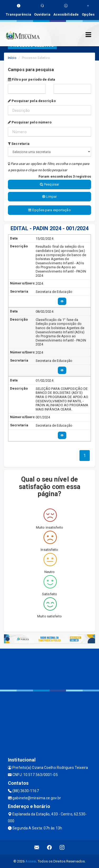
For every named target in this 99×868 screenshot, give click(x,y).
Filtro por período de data (32, 79)
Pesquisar (49, 184)
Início (12, 58)
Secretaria (19, 144)
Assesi (31, 861)
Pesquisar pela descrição (32, 101)
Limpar (49, 197)
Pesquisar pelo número (30, 122)
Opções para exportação (49, 210)
